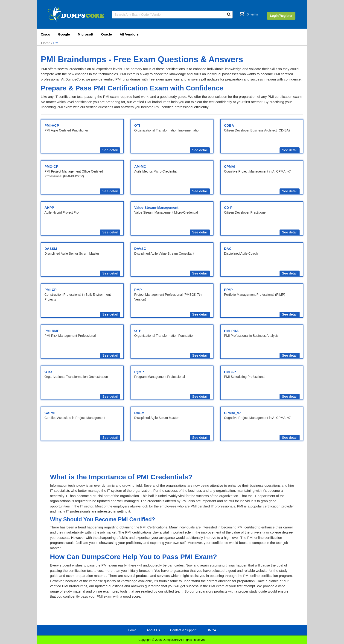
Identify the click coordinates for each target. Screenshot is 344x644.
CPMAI (230, 166)
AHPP (49, 207)
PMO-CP (51, 166)
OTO (48, 372)
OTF (138, 331)
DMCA (211, 630)
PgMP (139, 372)
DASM (139, 413)
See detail (110, 150)
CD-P (228, 207)
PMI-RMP (52, 331)
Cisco (45, 34)
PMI (56, 43)
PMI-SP (230, 372)
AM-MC (140, 166)
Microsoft (86, 34)
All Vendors (129, 34)
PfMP (228, 290)
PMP (138, 290)
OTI (137, 125)
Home (46, 43)
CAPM (50, 413)
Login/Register (281, 16)
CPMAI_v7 (232, 413)
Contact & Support (183, 630)
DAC (228, 249)
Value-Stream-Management (156, 207)
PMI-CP (51, 290)
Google (64, 34)
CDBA (229, 125)
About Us (153, 630)
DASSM (51, 249)
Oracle (106, 34)
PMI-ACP (52, 125)
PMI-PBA (231, 331)
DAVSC (140, 249)
